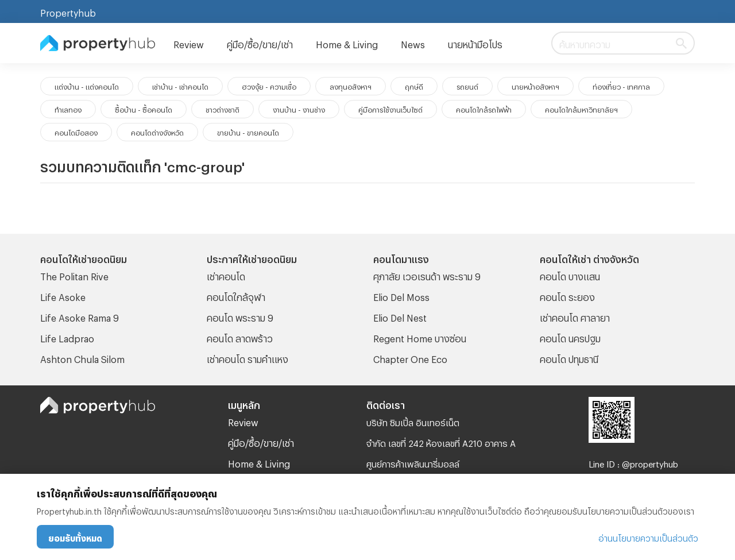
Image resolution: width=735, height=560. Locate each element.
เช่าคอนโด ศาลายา (575, 316)
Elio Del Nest (400, 316)
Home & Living (347, 43)
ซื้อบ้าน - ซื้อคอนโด (144, 109)
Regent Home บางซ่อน (420, 337)
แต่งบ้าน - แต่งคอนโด (87, 86)
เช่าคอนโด (226, 275)
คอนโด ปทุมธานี (569, 358)
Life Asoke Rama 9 (80, 316)
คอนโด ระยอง (567, 296)
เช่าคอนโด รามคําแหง (247, 358)
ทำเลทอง (68, 109)
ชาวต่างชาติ (223, 109)
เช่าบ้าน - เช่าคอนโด (180, 86)
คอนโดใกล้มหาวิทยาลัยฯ (581, 109)
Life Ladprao (67, 337)
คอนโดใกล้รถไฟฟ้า (484, 109)
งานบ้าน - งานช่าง (299, 109)
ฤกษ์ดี (414, 86)
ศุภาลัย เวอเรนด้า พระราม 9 (427, 275)
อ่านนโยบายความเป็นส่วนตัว (648, 537)
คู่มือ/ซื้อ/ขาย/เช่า (260, 43)
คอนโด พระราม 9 (240, 316)
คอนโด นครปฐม (570, 337)
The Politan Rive (74, 275)
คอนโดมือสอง (76, 132)
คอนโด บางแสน (570, 275)
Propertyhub (68, 11)
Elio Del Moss (401, 296)
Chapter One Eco (410, 358)
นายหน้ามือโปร (475, 43)
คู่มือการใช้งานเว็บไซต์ (390, 109)
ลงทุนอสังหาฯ (351, 86)
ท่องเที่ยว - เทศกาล (621, 86)
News (413, 43)
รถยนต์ (467, 86)
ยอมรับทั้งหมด (75, 537)
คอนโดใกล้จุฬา (236, 296)
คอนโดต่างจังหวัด (157, 132)
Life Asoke (63, 296)
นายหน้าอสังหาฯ (535, 86)
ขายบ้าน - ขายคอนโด (248, 132)
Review (189, 43)
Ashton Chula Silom (82, 358)
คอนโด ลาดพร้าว (240, 337)
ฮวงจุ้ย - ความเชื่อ (269, 86)
